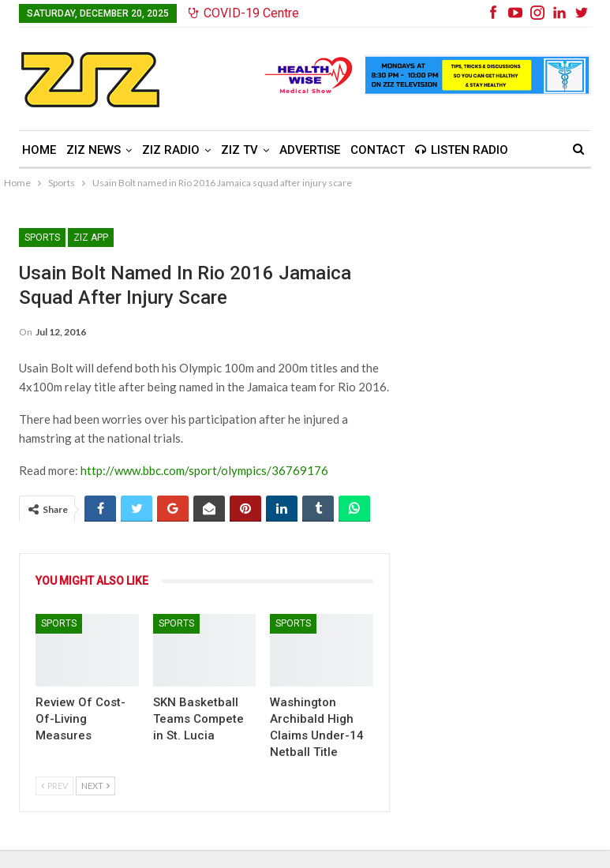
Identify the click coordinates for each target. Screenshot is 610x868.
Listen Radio (462, 150)
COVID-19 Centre (244, 13)
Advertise (310, 150)
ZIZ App (91, 238)
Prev (54, 786)
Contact (378, 150)
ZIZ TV (240, 150)
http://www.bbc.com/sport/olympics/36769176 (204, 470)
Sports (42, 238)
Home (39, 150)
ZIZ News (94, 150)
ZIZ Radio (171, 150)
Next (95, 786)
